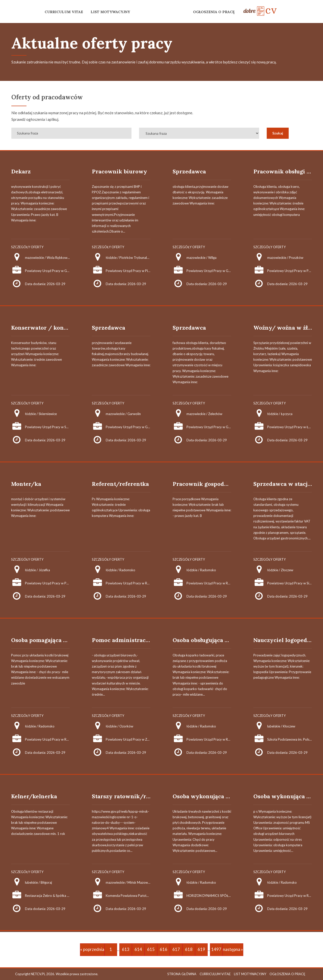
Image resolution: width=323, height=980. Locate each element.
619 (201, 949)
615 (151, 949)
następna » (233, 949)
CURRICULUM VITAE (64, 12)
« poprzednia (92, 949)
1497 (216, 949)
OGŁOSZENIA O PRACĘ (214, 12)
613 (126, 949)
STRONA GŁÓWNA (182, 974)
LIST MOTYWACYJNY (110, 12)
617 (176, 949)
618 (189, 949)
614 (138, 949)
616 (164, 949)
